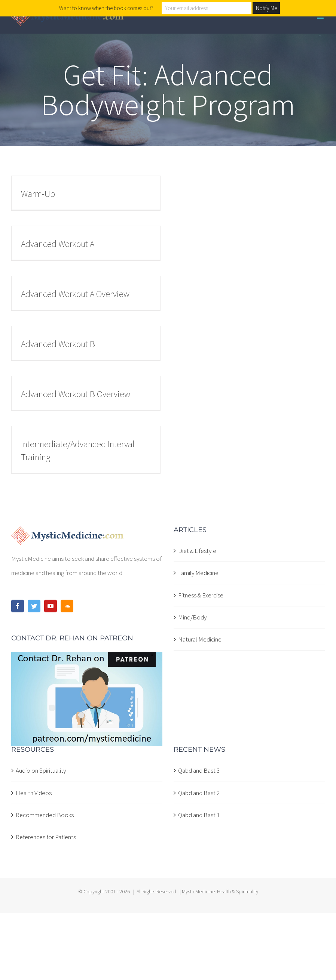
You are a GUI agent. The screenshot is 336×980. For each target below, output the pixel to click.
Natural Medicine (200, 639)
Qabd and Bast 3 (199, 770)
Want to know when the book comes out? (106, 8)
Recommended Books (45, 815)
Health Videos (34, 793)
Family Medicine (198, 573)
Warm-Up (38, 194)
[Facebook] (18, 606)
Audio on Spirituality (41, 770)
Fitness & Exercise (201, 595)
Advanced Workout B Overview (76, 394)
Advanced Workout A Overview (75, 294)
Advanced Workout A (58, 244)
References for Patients (46, 837)
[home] (68, 534)
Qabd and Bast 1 (199, 815)
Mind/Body (192, 617)
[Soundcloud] (67, 606)
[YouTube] (51, 606)
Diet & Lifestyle (197, 551)
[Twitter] (34, 606)
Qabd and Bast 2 (199, 793)
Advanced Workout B (58, 344)
